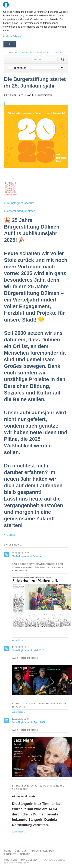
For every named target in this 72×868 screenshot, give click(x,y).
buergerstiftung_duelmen (20, 211)
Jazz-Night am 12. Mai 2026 (28, 650)
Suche (59, 53)
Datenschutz (45, 53)
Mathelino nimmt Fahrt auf (28, 556)
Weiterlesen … (19, 640)
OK (10, 44)
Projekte (10, 854)
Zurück (11, 535)
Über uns (21, 851)
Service (25, 854)
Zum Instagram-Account (19, 203)
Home (7, 851)
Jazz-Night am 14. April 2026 (29, 722)
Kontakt (14, 53)
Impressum (28, 53)
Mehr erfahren (12, 36)
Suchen (63, 60)
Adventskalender (42, 851)
